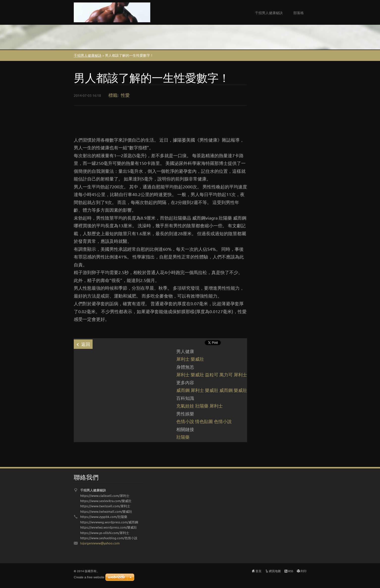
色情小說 (185, 421)
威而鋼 (183, 390)
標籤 (113, 95)
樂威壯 (197, 359)
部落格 (299, 13)
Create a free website (89, 577)
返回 (86, 344)
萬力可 (226, 374)
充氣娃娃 (185, 406)
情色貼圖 (204, 421)
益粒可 (212, 374)
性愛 (125, 95)
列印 (304, 571)
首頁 (258, 571)
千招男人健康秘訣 (269, 13)
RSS (291, 571)
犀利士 (183, 359)
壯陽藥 (202, 406)
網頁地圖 (275, 571)
